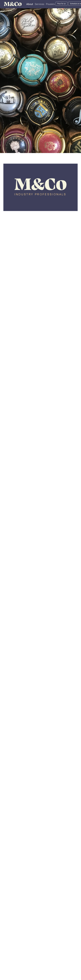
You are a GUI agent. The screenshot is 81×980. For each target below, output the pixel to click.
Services (39, 4)
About (30, 4)
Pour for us (61, 4)
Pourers (50, 4)
